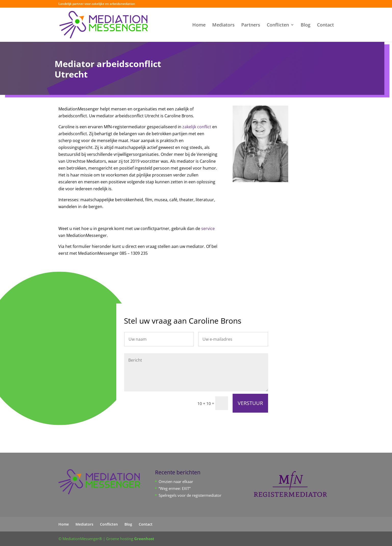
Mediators (223, 25)
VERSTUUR (250, 403)
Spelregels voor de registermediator (190, 495)
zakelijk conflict (197, 127)
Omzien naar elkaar (176, 481)
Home (199, 25)
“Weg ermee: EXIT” (175, 488)
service (208, 228)
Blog (306, 25)
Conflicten (278, 25)
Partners (251, 25)
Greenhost (144, 539)
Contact (325, 25)
